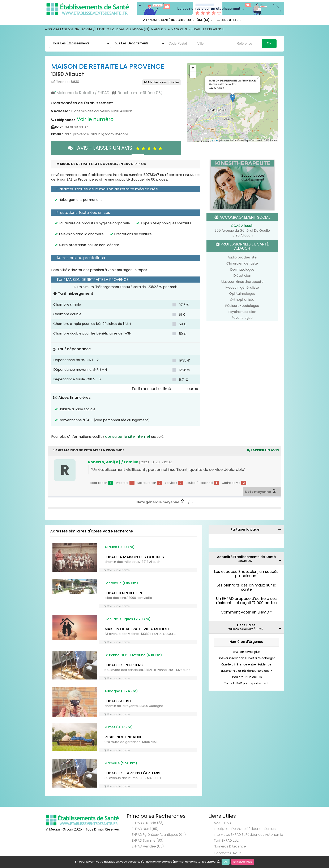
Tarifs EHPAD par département (246, 683)
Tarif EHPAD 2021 (227, 840)
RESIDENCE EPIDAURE (123, 737)
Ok (226, 862)
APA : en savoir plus (246, 652)
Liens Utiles (229, 20)
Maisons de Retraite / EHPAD (83, 93)
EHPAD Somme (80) (148, 840)
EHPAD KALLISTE (119, 701)
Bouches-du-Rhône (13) (130, 29)
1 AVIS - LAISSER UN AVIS (116, 148)
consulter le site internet (128, 436)
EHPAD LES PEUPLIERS (124, 665)
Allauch (160, 29)
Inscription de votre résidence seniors (245, 829)
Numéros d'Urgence (246, 642)
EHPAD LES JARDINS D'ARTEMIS (132, 773)
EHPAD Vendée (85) (148, 846)
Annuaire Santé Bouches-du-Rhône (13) (178, 20)
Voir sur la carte (117, 570)
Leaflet (214, 140)
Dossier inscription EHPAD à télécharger (246, 658)
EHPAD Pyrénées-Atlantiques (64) (159, 835)
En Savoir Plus (243, 862)
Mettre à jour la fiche (162, 82)
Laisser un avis (263, 450)
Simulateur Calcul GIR (246, 677)
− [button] (193, 75)
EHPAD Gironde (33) (148, 823)
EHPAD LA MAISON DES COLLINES (134, 557)
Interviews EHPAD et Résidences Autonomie (248, 835)
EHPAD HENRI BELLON (123, 593)
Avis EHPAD (222, 823)
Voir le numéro (95, 119)
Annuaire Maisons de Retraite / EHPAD (75, 29)
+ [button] (193, 68)
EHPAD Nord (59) (145, 829)
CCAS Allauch (242, 226)
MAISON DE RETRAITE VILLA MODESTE (138, 629)
